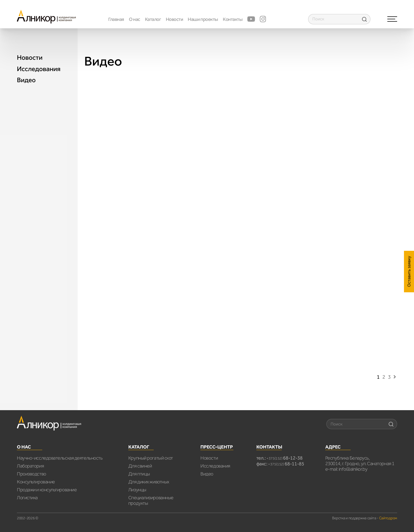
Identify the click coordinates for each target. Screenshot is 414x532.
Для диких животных (149, 482)
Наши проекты (203, 19)
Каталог (153, 19)
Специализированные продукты (151, 500)
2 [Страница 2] (384, 377)
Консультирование (36, 482)
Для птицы (139, 474)
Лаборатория (30, 466)
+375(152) (284, 458)
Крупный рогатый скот (151, 458)
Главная (116, 19)
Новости (175, 19)
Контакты (233, 19)
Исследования (39, 69)
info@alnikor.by (353, 469)
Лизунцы (137, 490)
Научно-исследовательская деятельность (60, 458)
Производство (32, 474)
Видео (26, 80)
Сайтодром (388, 518)
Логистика (27, 498)
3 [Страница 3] (389, 377)
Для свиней (140, 466)
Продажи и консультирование (47, 490)
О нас (135, 19)
